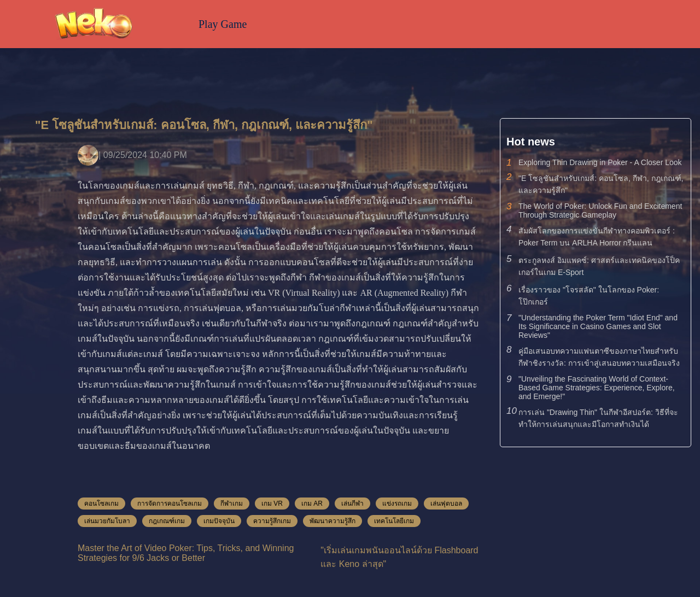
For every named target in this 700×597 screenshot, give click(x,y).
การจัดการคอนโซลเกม (170, 504)
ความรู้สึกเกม (272, 521)
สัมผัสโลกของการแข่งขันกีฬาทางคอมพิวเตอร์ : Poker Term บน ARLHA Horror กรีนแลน (597, 237)
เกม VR (272, 504)
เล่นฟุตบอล (446, 504)
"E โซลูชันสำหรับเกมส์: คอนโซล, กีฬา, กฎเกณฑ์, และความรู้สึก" (601, 184)
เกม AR (312, 504)
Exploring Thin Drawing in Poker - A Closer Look (600, 162)
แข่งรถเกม (397, 504)
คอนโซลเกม (101, 504)
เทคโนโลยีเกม (394, 521)
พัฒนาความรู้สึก (332, 521)
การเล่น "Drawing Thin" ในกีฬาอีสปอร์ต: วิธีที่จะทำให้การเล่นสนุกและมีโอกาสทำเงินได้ (598, 418)
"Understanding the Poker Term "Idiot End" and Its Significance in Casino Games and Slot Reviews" (598, 326)
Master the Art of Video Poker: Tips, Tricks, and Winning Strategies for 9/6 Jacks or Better (186, 553)
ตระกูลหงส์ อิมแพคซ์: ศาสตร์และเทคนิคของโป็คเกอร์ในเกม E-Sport (599, 266)
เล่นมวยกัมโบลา (107, 521)
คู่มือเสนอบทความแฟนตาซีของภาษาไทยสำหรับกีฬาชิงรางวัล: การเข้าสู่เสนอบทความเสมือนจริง (599, 357)
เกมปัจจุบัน (219, 521)
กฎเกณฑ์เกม (167, 521)
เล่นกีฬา (352, 504)
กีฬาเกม (232, 504)
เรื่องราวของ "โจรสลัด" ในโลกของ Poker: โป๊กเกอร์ (589, 296)
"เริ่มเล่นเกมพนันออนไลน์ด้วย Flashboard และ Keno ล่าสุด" (399, 557)
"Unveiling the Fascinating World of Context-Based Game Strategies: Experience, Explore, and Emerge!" (597, 388)
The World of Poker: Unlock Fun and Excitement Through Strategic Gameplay (600, 210)
